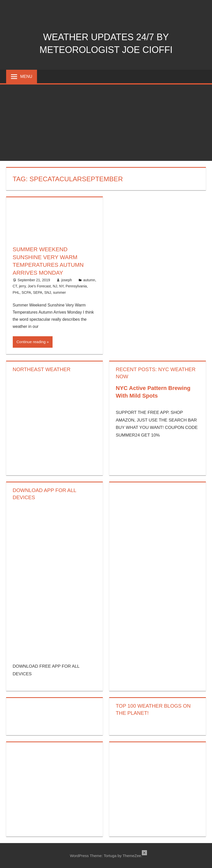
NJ (55, 286)
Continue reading (31, 342)
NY (61, 286)
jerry (22, 286)
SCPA (26, 292)
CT (15, 286)
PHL (16, 292)
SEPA (38, 292)
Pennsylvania (76, 286)
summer (60, 292)
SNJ (47, 292)
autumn (89, 280)
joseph (66, 280)
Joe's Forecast (39, 286)
